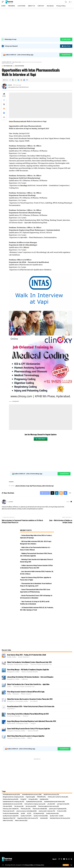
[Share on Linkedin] (19, 80)
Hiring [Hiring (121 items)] (23, 800)
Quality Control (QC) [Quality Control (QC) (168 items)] (41, 816)
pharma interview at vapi (22, 486)
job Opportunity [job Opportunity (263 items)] (63, 804)
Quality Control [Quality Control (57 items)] (26, 816)
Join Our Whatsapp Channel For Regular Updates (41, 435)
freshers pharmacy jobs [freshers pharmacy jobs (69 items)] (11, 800)
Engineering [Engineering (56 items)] (30, 797)
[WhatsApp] (69, 860)
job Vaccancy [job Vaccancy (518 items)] (31, 807)
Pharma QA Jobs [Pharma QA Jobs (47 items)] (9, 812)
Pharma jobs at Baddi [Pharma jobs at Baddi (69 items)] (40, 809)
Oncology (24, 186)
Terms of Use (41, 865)
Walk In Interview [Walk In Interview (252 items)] (21, 821)
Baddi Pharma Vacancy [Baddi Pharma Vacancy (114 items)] (51, 795)
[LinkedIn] (67, 860)
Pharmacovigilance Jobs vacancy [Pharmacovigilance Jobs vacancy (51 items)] (48, 807)
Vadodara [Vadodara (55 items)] (44, 819)
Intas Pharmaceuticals (18, 122)
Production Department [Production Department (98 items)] (11, 814)
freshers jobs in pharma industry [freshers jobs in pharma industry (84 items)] (58, 797)
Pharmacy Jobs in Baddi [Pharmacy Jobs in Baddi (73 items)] (11, 809)
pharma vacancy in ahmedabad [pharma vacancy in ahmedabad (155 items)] (27, 812)
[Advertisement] (37, 22)
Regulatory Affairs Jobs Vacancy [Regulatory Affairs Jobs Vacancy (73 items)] (28, 819)
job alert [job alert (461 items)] (51, 804)
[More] (27, 80)
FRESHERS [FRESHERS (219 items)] (41, 797)
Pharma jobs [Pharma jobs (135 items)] (26, 809)
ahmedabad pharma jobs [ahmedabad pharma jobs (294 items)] (11, 795)
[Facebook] (59, 860)
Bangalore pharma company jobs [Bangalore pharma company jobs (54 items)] (13, 797)
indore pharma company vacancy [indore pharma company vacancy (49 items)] (35, 804)
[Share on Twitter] (13, 80)
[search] (66, 2)
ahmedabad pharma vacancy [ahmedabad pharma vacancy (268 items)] (32, 795)
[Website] (71, 502)
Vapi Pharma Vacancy (36, 486)
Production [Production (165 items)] (62, 812)
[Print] (24, 80)
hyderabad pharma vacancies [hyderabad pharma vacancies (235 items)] (13, 804)
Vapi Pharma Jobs (8, 66)
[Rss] (71, 860)
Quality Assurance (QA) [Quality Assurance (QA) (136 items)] (11, 816)
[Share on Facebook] (10, 80)
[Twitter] (61, 860)
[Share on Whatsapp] (16, 80)
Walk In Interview (19, 66)
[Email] (21, 80)
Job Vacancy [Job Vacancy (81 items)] (19, 807)
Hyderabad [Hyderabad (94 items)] (44, 800)
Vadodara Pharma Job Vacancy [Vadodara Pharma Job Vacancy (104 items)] (60, 819)
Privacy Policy (30, 865)
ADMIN (10, 85)
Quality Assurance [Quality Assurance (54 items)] (52, 814)
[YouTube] (64, 860)
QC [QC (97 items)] (29, 814)
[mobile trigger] (3, 2)
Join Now (66, 39)
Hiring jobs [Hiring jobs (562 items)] (33, 800)
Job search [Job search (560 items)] (7, 807)
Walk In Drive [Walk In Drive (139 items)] (8, 821)
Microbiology (31, 245)
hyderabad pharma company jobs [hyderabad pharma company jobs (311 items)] (13, 802)
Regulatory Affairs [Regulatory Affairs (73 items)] (9, 819)
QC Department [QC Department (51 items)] (39, 814)
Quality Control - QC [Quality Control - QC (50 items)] (57, 816)
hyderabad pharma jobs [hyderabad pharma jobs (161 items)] (34, 802)
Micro (26, 248)
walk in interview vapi (48, 486)
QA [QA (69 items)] (23, 814)
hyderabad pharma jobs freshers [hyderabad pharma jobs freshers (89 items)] (54, 802)
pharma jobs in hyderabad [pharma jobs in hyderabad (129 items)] (58, 809)
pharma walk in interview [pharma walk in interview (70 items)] (47, 812)
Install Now (66, 55)
